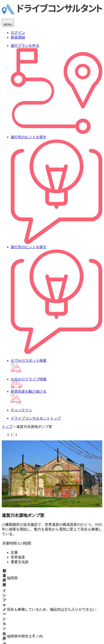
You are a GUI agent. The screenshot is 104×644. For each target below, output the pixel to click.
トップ (7, 427)
